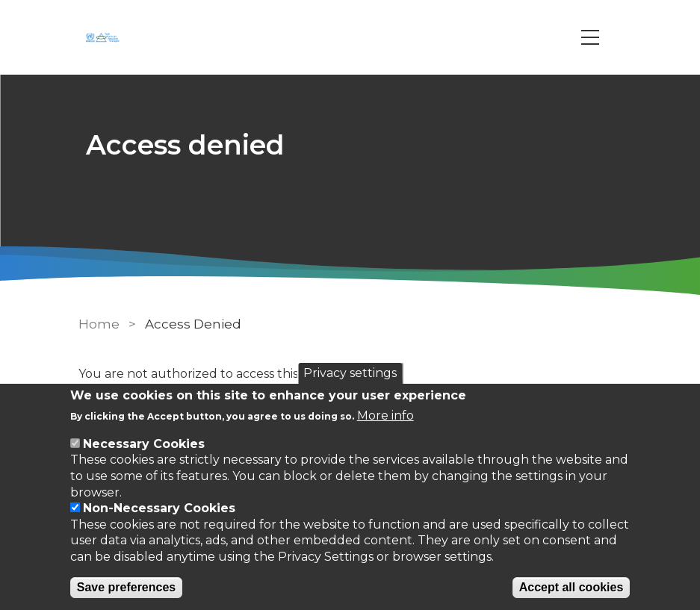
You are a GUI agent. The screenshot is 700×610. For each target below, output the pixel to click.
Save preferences (127, 587)
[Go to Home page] (105, 37)
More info (385, 416)
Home (99, 324)
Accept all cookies (572, 587)
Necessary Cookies (144, 444)
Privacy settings (350, 373)
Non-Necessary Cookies (159, 508)
